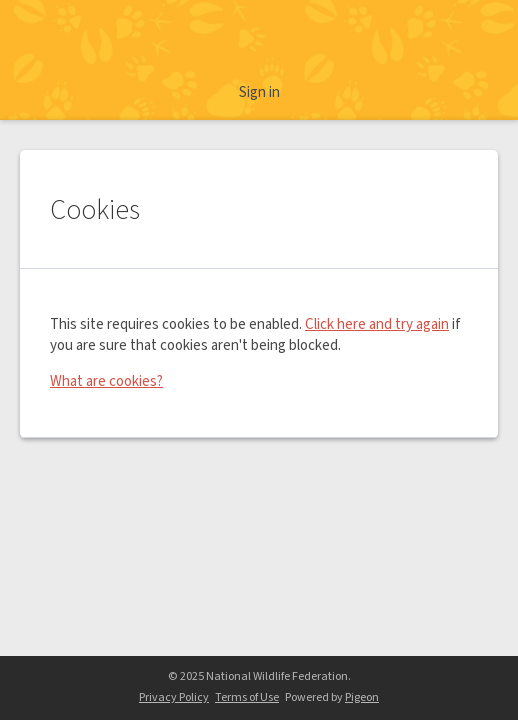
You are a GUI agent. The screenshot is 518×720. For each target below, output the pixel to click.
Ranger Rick (259, 42)
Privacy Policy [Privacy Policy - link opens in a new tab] (174, 697)
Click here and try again (377, 324)
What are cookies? (106, 381)
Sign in (259, 92)
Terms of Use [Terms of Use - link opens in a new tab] (247, 697)
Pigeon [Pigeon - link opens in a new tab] (362, 697)
